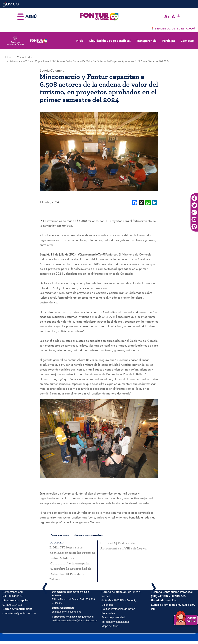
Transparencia (146, 41)
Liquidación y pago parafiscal (110, 41)
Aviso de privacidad (113, 617)
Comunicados (25, 57)
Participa (169, 41)
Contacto (187, 41)
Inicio (80, 41)
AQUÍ (191, 29)
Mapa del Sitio (110, 626)
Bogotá (45, 70)
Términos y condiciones (115, 622)
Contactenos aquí (13, 592)
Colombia (57, 70)
